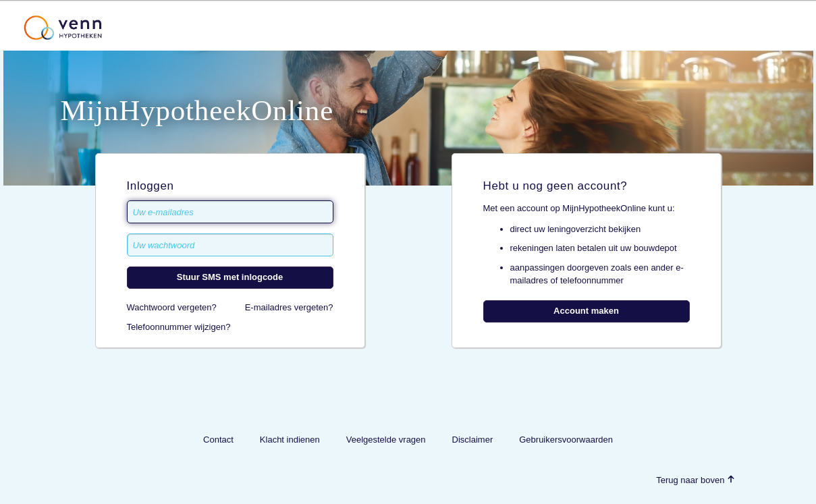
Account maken (586, 311)
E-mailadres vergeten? (289, 307)
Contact (218, 440)
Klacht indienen (290, 440)
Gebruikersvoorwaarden (566, 440)
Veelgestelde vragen (386, 440)
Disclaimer (473, 440)
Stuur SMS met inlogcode (230, 277)
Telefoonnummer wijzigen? (179, 327)
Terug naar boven (696, 480)
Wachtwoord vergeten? (172, 307)
